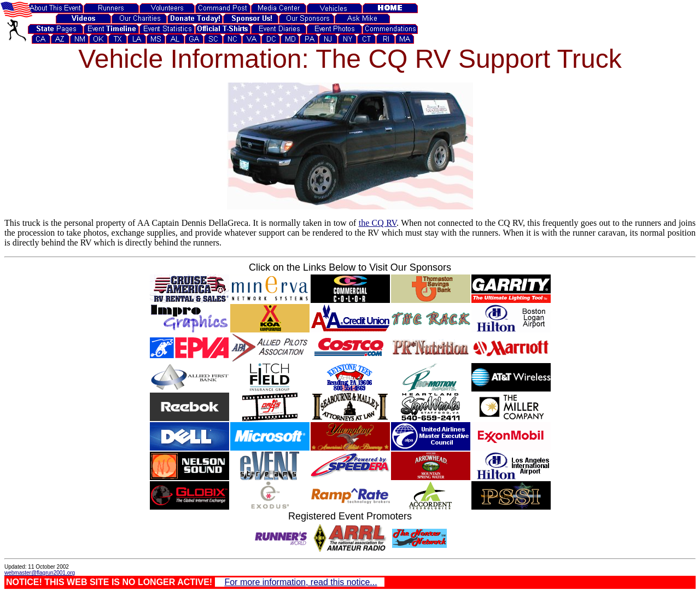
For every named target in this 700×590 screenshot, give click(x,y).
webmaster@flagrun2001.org (40, 573)
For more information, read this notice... (301, 582)
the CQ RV (378, 223)
